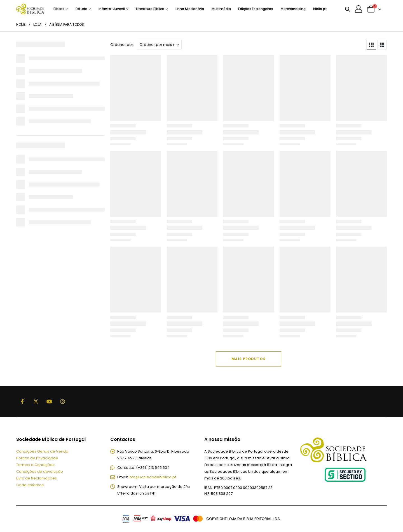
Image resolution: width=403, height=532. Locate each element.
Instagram (63, 401)
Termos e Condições (35, 465)
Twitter (36, 401)
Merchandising (293, 9)
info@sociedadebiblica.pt (152, 477)
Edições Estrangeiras (256, 9)
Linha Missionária (190, 9)
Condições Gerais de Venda (42, 451)
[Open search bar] (348, 9)
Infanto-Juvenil (112, 9)
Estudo (81, 9)
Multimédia (221, 9)
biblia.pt (320, 9)
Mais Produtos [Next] (249, 359)
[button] (371, 45)
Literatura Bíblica (150, 9)
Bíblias (59, 9)
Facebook (22, 401)
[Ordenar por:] (159, 45)
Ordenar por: (122, 45)
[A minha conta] (359, 9)
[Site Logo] (30, 9)
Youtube (49, 401)
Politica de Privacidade (37, 458)
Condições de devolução (40, 471)
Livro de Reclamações (37, 478)
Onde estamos (30, 485)
